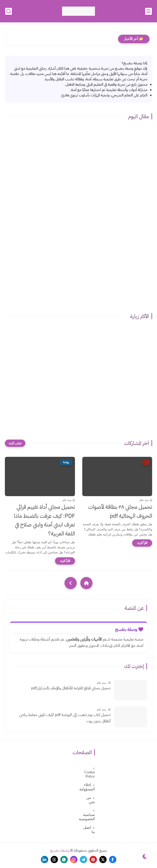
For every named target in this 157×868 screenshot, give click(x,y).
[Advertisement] (78, 276)
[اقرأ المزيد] (142, 543)
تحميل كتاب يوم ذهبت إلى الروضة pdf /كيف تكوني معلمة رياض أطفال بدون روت (65, 718)
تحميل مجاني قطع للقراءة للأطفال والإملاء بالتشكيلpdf (71, 688)
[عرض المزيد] (15, 443)
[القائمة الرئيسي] (148, 11)
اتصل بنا (89, 830)
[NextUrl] (71, 583)
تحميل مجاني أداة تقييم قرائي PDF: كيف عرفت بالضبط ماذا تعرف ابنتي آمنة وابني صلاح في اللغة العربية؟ (44, 520)
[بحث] (9, 11)
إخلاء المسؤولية (89, 787)
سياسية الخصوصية (89, 817)
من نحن (91, 800)
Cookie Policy (90, 774)
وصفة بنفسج (60, 851)
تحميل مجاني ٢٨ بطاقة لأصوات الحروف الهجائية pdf (120, 511)
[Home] (86, 583)
